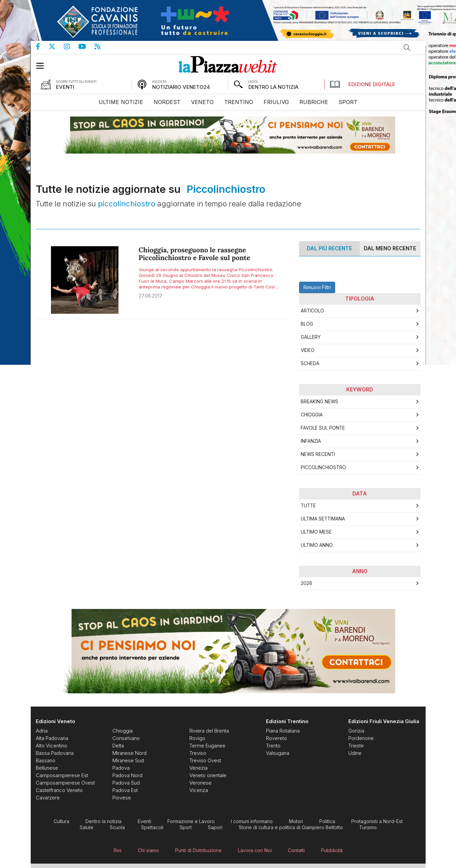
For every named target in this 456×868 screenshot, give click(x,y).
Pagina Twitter (56, 47)
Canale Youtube (86, 47)
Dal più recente (329, 248)
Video (308, 350)
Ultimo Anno (317, 545)
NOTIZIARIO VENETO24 (181, 87)
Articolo (312, 311)
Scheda (310, 363)
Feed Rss (102, 47)
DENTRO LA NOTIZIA (273, 87)
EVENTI (65, 87)
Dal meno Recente (390, 248)
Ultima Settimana (323, 519)
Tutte (308, 506)
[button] (43, 66)
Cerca (407, 48)
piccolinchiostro (323, 467)
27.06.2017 (151, 296)
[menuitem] (121, 102)
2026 (306, 583)
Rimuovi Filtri (317, 287)
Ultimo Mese (316, 532)
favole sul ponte (323, 428)
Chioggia (312, 415)
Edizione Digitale (363, 84)
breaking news (319, 402)
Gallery (311, 337)
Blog (307, 324)
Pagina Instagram (71, 47)
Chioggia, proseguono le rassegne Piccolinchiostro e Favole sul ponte (195, 254)
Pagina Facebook (42, 47)
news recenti (318, 454)
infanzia (311, 441)
